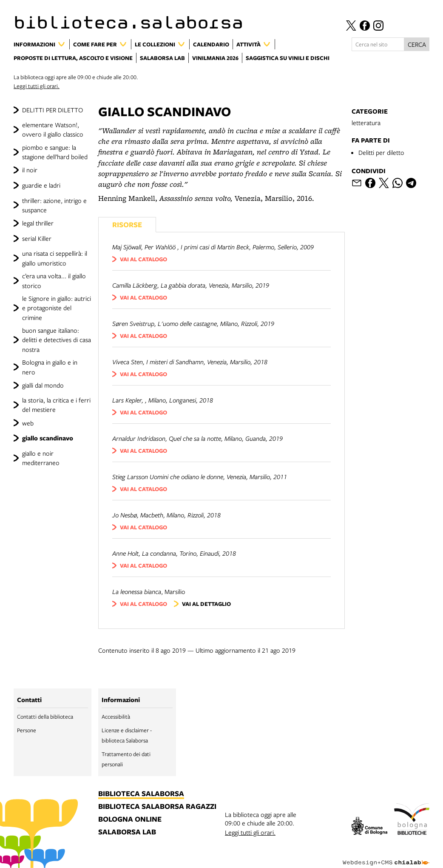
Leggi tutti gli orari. (37, 86)
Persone (27, 730)
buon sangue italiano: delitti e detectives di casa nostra (57, 340)
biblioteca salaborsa (141, 794)
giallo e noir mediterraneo (41, 458)
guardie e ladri (41, 185)
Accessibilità (116, 717)
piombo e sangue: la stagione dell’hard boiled (55, 152)
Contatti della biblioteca (45, 717)
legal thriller (38, 223)
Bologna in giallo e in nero (50, 367)
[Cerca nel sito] (378, 44)
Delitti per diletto (381, 152)
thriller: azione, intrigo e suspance (54, 205)
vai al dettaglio (206, 604)
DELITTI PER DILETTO (53, 110)
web (28, 423)
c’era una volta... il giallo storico (54, 280)
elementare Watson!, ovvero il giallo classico (53, 129)
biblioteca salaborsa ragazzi (157, 807)
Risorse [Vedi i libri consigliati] (127, 224)
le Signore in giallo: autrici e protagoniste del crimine (57, 308)
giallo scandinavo (48, 438)
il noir (30, 170)
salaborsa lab (127, 832)
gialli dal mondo (43, 385)
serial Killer (37, 238)
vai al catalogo (143, 259)
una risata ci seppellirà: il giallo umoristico (55, 258)
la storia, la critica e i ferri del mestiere (56, 405)
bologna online (130, 819)
